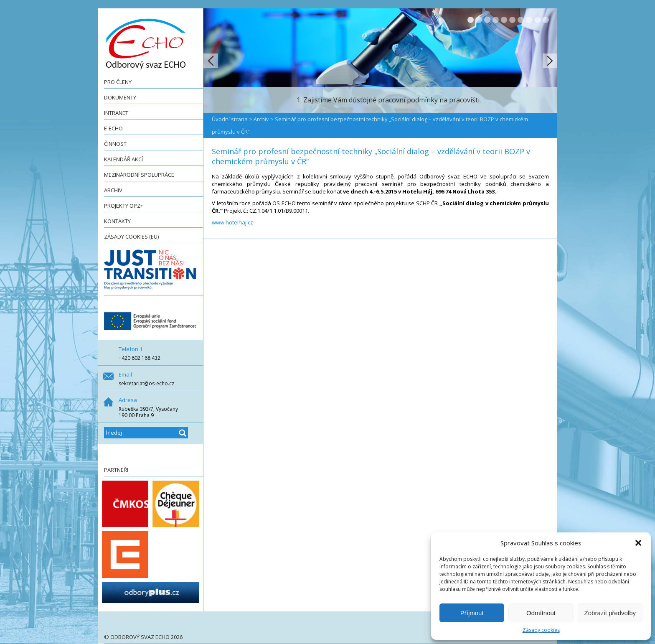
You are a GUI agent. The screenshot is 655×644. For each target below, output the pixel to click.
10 (546, 20)
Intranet (116, 113)
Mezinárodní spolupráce (139, 175)
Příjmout (472, 613)
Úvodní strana (230, 119)
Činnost (115, 144)
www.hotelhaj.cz (232, 222)
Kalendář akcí (123, 159)
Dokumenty (120, 97)
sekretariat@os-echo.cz (146, 383)
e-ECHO (113, 128)
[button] (638, 543)
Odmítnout (541, 613)
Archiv (113, 190)
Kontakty (117, 221)
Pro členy (118, 82)
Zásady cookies (541, 630)
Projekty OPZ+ (124, 206)
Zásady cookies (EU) (131, 237)
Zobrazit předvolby (610, 613)
